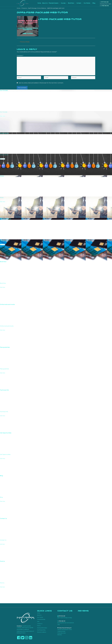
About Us (45, 3)
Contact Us (40, 624)
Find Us (39, 626)
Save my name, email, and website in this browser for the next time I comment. (41, 83)
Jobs (38, 622)
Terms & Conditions (42, 632)
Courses (63, 3)
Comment (20, 56)
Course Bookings (41, 620)
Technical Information (42, 628)
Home (39, 3)
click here (2, 545)
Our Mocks (87, 3)
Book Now (71, 3)
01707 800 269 (105, 2)
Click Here (3, 116)
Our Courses (40, 618)
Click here (2, 587)
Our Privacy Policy (41, 630)
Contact (79, 3)
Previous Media (24, 42)
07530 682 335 (105, 6)
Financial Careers (53, 3)
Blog (94, 3)
